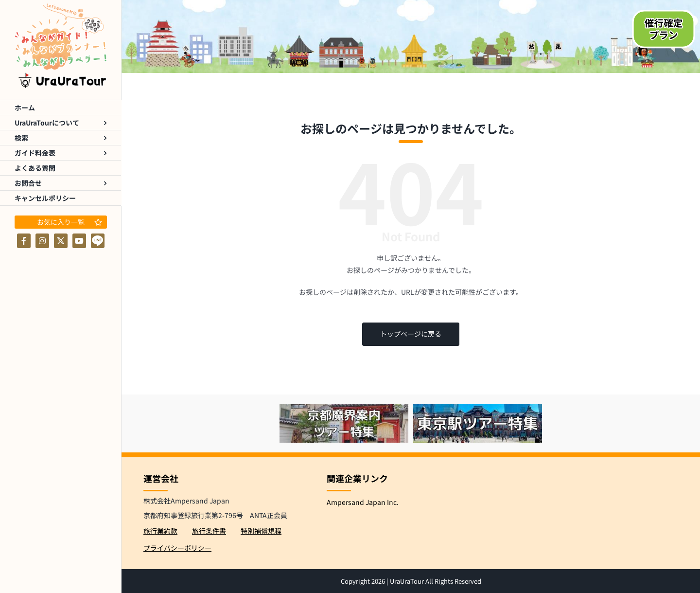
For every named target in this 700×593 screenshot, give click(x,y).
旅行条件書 (209, 531)
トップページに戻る (411, 334)
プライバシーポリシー (177, 548)
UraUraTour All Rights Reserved (436, 581)
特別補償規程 (261, 531)
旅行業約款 (160, 531)
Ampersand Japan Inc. (363, 502)
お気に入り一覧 (70, 222)
